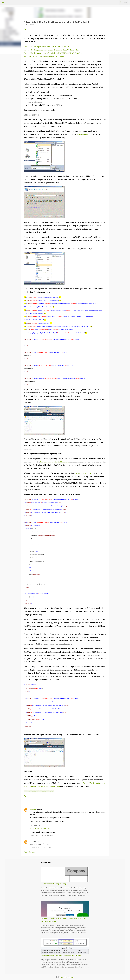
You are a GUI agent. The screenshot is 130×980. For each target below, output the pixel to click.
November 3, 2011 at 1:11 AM (41, 847)
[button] (25, 29)
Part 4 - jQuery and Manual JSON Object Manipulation (45, 56)
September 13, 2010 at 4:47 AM (41, 835)
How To (27, 791)
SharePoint (36, 791)
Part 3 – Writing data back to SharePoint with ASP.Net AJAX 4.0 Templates (54, 53)
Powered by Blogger (65, 977)
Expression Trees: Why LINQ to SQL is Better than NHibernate (61, 956)
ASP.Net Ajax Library (84, 473)
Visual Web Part (83, 134)
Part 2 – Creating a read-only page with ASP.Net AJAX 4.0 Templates (51, 50)
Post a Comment (30, 852)
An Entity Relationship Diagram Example (54, 884)
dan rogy (33, 809)
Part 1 (28, 61)
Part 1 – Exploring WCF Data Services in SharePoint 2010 (47, 47)
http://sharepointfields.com (40, 829)
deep (32, 841)
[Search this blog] (118, 2)
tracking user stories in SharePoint (55, 462)
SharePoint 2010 (48, 791)
